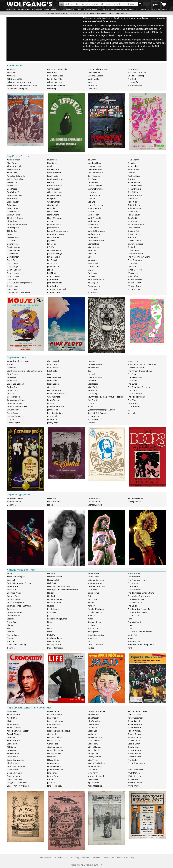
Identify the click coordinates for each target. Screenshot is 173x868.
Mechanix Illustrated (57, 638)
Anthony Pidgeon (15, 498)
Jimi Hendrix (53, 419)
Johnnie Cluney (54, 292)
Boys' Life (11, 590)
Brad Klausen (13, 202)
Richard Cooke (134, 189)
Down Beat (12, 622)
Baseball (11, 580)
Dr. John (11, 419)
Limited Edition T (108, 13)
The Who (132, 400)
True (130, 628)
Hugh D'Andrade (55, 218)
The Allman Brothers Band (140, 371)
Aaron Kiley (12, 711)
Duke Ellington (14, 423)
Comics (143, 9)
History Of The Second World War (63, 590)
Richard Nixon (134, 727)
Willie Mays (133, 779)
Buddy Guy (12, 387)
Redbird (131, 173)
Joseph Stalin (94, 724)
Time (130, 619)
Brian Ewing (12, 208)
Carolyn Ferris (13, 215)
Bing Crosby (13, 374)
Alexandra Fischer (15, 166)
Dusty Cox (52, 160)
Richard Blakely (135, 186)
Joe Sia (50, 270)
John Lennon (93, 368)
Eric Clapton (53, 371)
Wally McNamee (135, 773)
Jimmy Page (53, 423)
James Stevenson (55, 770)
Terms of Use (109, 858)
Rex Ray (131, 179)
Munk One (92, 260)
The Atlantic (133, 586)
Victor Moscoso (135, 270)
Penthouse (93, 599)
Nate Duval (93, 263)
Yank (130, 648)
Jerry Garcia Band (55, 413)
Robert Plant (93, 416)
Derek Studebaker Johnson (19, 283)
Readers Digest (94, 622)
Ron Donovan (134, 215)
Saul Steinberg (134, 740)
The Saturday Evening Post (140, 609)
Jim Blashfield (54, 257)
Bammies (11, 368)
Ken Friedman (94, 176)
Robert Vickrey (134, 731)
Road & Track (94, 628)
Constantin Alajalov (16, 766)
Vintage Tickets (66, 9)
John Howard (53, 279)
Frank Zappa (53, 384)
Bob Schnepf (13, 192)
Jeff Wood (52, 247)
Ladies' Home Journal (57, 619)
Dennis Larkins (14, 270)
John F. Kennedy (55, 786)
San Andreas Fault (136, 224)
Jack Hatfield (53, 228)
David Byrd (12, 260)
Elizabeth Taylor (55, 715)
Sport (90, 641)
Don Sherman (13, 776)
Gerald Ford (53, 744)
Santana (91, 423)
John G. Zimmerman (97, 711)
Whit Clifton (133, 276)
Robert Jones (134, 202)
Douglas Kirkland (15, 779)
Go (140, 4)
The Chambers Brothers (139, 387)
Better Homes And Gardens (20, 583)
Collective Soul (14, 397)
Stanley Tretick (134, 753)
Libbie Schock (94, 195)
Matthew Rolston (95, 740)
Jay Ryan (51, 241)
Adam (10, 573)
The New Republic (136, 599)
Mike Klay (92, 254)
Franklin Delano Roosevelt (59, 731)
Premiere (92, 615)
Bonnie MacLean (15, 195)
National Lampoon (96, 586)
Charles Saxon (14, 763)
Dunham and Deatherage (19, 292)
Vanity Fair (133, 635)
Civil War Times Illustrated (19, 606)
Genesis (51, 387)
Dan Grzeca (12, 244)
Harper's (51, 573)
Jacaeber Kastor (62, 13)
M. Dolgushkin (94, 208)
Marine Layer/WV (51, 9)
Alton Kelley (12, 173)
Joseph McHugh (95, 166)
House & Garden (55, 599)
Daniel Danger (14, 250)
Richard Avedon (135, 721)
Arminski (11, 76)
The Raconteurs (135, 393)
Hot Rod (51, 596)
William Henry (134, 283)
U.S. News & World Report (140, 632)
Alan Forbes (12, 163)
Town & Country (135, 622)
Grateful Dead (54, 397)
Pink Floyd (92, 400)
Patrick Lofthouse (96, 279)
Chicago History (14, 599)
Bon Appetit (13, 586)
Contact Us (86, 858)
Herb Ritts (52, 757)
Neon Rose (93, 89)
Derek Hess (12, 279)
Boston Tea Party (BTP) (18, 89)
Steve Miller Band (136, 368)
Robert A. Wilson (135, 195)
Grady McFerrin (54, 195)
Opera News (93, 593)
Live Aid (91, 374)
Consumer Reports (16, 612)
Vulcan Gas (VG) (135, 85)
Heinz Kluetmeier (55, 750)
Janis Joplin (52, 403)
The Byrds (132, 384)
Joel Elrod (52, 273)
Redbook (92, 625)
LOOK (50, 628)
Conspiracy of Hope (16, 400)
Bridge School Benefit (57, 69)
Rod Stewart (93, 419)
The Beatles (133, 381)
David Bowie (13, 413)
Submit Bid (84, 13)
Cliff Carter (12, 231)
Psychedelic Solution (137, 72)
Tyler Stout (133, 266)
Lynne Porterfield (96, 205)
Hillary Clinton (54, 760)
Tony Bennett (134, 406)
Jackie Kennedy (54, 766)
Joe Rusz (51, 783)
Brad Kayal (12, 198)
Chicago (11, 393)
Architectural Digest (16, 577)
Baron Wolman (14, 501)
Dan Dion (11, 505)
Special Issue (134, 747)
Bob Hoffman (13, 753)
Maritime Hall (94, 79)
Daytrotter (52, 72)
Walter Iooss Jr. (135, 776)
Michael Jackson (95, 747)
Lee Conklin (93, 192)
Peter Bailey (93, 289)
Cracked (11, 619)
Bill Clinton (12, 744)
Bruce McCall (13, 757)
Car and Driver (14, 596)
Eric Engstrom (54, 169)
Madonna (92, 734)
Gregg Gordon (54, 202)
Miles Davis (93, 387)
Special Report (134, 750)
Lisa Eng (91, 202)
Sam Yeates (133, 221)
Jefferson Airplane (56, 406)
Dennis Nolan (13, 276)
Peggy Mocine (94, 286)
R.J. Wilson (132, 163)
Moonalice (92, 85)
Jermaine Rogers (55, 250)
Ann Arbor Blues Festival (18, 361)
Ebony (10, 625)
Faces (50, 374)
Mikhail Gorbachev (96, 763)
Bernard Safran (14, 740)
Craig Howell (13, 237)
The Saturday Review (137, 612)
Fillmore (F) (52, 89)
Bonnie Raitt (13, 381)
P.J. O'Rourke (94, 783)
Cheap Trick (12, 390)
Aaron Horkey (13, 160)
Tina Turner (133, 403)
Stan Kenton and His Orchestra (142, 364)
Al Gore (10, 721)
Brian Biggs (12, 205)
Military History (54, 645)
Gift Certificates (45, 858)
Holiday (51, 593)
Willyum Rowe (134, 286)
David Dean (12, 263)
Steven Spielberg (135, 244)
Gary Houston (54, 189)
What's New (95, 13)
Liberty (50, 622)
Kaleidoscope (94, 72)
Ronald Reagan (135, 734)
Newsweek (93, 590)
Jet (48, 615)
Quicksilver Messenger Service (102, 410)
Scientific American (96, 635)
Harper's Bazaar (55, 577)
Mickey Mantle (94, 757)
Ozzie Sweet (93, 779)
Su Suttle (132, 247)
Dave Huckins (13, 254)
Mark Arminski (94, 218)
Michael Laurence (96, 241)
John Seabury (53, 286)
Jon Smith (92, 160)
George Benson (54, 390)
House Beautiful (55, 602)
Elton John (52, 364)
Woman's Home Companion (141, 645)
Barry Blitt (12, 737)
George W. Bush (55, 740)
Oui (89, 596)
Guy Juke (51, 208)
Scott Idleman (134, 228)
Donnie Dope (13, 289)
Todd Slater (133, 263)
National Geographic (97, 580)
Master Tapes (122, 9)
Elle (9, 628)
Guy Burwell (53, 205)
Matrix (91, 82)
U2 (129, 410)
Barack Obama (14, 734)
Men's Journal (54, 641)
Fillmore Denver (55, 82)
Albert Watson (14, 724)
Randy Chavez (134, 166)
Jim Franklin (53, 260)
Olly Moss (92, 270)
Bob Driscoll (13, 186)
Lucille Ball (92, 731)
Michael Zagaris (95, 505)
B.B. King (11, 364)
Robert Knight (134, 205)
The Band (132, 374)
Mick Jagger (93, 384)
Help (132, 858)
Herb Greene (53, 215)
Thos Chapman (135, 260)
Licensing (75, 858)
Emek (50, 166)
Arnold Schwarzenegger (18, 731)
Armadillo (11, 72)
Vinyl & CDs (133, 9)
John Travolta (94, 721)
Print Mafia (93, 292)
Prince (90, 406)
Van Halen (132, 413)
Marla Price (93, 224)
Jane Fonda (52, 773)
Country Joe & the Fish (17, 406)
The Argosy (133, 583)
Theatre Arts (133, 615)
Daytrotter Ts (121, 13)
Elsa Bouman (53, 163)
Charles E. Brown (15, 218)
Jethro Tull (52, 416)
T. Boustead (133, 250)
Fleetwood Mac (54, 377)
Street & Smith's (135, 573)
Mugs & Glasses (161, 9)
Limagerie (74, 13)
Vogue (131, 638)
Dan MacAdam (14, 247)
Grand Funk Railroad (57, 393)
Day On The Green (15, 416)
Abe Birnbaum (14, 715)
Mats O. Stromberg (96, 231)
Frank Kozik (53, 176)
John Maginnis (94, 498)
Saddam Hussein (135, 737)
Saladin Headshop (136, 76)
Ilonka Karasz (53, 763)
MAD (50, 632)
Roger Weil (133, 211)
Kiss (89, 371)
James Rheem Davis (56, 234)
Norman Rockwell (96, 776)
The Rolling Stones (136, 397)
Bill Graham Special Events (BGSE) (23, 85)
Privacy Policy (122, 858)
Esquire (10, 632)
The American (134, 577)
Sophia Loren (134, 744)
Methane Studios (95, 234)
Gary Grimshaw (54, 186)
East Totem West (55, 76)
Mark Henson (94, 221)
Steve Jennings (134, 501)
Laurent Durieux (95, 189)
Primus (91, 403)
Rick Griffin (133, 192)
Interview (52, 612)
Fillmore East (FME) (56, 85)
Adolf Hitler (12, 718)
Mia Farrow (93, 744)
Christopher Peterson (17, 224)
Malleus (91, 211)
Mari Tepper (93, 215)
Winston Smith (134, 289)
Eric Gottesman (54, 173)
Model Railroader (55, 648)
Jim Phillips (52, 263)
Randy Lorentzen (135, 718)
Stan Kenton (133, 361)
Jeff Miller (52, 244)
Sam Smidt (133, 218)
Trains (131, 625)
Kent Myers (93, 182)
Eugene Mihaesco (55, 721)
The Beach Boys (135, 377)
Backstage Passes (90, 9)
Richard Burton (135, 724)
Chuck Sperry (13, 228)
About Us (97, 858)
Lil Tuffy (91, 198)
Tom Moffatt (133, 82)
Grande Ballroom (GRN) (98, 69)
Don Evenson (13, 286)
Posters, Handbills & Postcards (18, 9)
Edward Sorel (53, 711)
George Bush (53, 734)
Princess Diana (134, 715)
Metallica (92, 381)
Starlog (91, 648)
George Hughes (54, 737)
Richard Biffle (134, 182)
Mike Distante (94, 247)
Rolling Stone (94, 632)
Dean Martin (13, 770)
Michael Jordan (94, 750)
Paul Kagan (93, 283)
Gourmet (11, 648)
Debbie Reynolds (15, 773)
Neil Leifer (92, 770)
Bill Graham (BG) (15, 79)
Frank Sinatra (53, 381)
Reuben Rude (134, 176)
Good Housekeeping (16, 645)
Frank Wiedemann (56, 179)
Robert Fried (133, 198)
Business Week (14, 593)
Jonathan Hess (94, 163)
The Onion (133, 606)
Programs (77, 9)
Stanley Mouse (134, 234)
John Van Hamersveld (57, 289)
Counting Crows (14, 403)
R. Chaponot (133, 160)
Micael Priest (93, 237)
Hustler (51, 606)
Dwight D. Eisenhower (17, 783)
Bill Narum (12, 182)
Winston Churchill (136, 783)
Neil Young (93, 393)
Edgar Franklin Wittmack (18, 786)
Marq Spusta (93, 228)
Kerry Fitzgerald (95, 186)
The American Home (137, 580)
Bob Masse (12, 189)
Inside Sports (53, 609)
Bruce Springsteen (15, 384)
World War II (133, 786)
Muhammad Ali (95, 766)
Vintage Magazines (107, 9)
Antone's (11, 69)
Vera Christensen (136, 770)
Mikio (90, 257)
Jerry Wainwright (55, 254)
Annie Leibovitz (14, 727)
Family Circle (13, 635)
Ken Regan (92, 727)
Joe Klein (51, 779)
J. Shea (50, 221)
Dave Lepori (53, 498)
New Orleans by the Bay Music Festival (105, 397)
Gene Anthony (54, 501)
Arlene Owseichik (15, 179)
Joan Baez (92, 361)
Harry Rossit (53, 211)
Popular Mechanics (96, 609)
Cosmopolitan (13, 615)
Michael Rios (93, 244)
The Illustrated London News (141, 593)
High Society (53, 583)
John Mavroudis (55, 283)
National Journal (95, 583)
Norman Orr (93, 266)
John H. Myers (54, 276)
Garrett (51, 182)
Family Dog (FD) (54, 79)
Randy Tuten (134, 169)
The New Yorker (135, 602)
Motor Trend (93, 577)
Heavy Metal (53, 580)
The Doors (132, 390)
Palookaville (133, 69)
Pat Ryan (92, 276)
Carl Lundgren (14, 211)
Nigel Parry (93, 773)
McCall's (51, 635)
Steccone (132, 237)
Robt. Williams (134, 208)
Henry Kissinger (55, 753)
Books (150, 9)
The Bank (132, 79)
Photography (37, 9)
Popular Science (95, 612)
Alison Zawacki (14, 169)
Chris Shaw (12, 221)
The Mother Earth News (139, 596)
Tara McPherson (135, 254)
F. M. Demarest (54, 724)
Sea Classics (93, 638)
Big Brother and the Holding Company (25, 371)
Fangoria (11, 638)
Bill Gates (11, 747)
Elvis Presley (53, 368)
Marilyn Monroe (95, 737)
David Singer (13, 266)
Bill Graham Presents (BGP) (20, 82)
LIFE (49, 625)
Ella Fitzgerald (54, 361)
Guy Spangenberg (55, 747)
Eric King (50, 13)
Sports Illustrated (95, 645)
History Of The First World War (61, 586)
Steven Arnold (134, 241)
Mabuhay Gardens (96, 76)
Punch (90, 619)
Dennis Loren (13, 273)
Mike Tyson (93, 760)
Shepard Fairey (135, 231)
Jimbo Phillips (53, 266)
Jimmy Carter (53, 776)
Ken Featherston (95, 173)
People (91, 602)
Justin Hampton (95, 169)
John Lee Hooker (95, 364)
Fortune (11, 641)
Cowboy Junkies (14, 410)
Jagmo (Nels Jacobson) (57, 231)
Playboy (91, 606)
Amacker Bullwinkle (16, 176)
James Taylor (53, 400)
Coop (9, 234)
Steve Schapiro (135, 757)
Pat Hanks (92, 273)
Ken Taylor (92, 179)
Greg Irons (52, 198)
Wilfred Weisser (135, 279)
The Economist (134, 590)
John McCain (93, 718)
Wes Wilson (133, 273)
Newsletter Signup (61, 858)
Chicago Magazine (15, 602)
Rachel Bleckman (136, 498)
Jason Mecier (53, 237)
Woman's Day (134, 641)
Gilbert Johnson (54, 192)
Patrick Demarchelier (137, 711)
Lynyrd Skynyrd (95, 377)
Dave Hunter (13, 257)
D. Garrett (12, 241)
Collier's (11, 609)
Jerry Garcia (53, 410)
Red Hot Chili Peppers (98, 413)
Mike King (92, 250)
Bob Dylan (12, 377)
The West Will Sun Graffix (139, 257)
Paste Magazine (95, 786)
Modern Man (94, 573)
